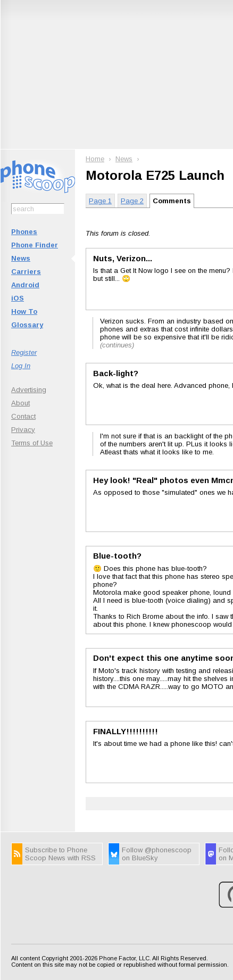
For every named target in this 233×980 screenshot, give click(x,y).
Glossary (27, 325)
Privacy (23, 430)
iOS (18, 298)
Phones (24, 232)
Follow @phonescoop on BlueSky (157, 854)
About (20, 403)
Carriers (26, 272)
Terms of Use (32, 443)
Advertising (29, 390)
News (21, 258)
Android (25, 285)
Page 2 (132, 201)
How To (24, 312)
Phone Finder (35, 245)
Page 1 (100, 201)
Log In (21, 366)
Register (24, 352)
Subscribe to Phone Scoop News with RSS (60, 854)
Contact (23, 416)
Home (95, 159)
